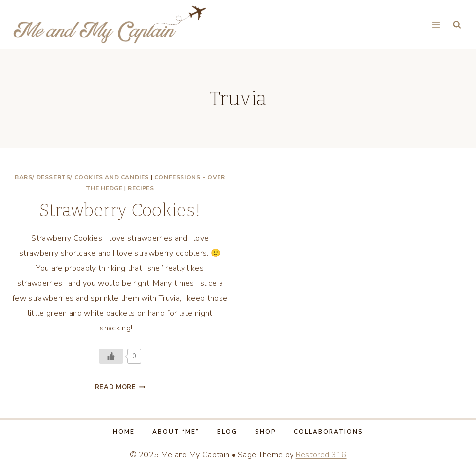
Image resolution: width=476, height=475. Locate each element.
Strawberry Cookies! (120, 210)
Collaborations (329, 432)
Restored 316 (321, 455)
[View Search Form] (457, 25)
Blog (227, 432)
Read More (120, 387)
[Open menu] (436, 24)
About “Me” (176, 432)
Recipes (141, 188)
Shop (266, 432)
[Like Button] (111, 356)
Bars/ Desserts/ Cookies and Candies (82, 177)
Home (124, 432)
